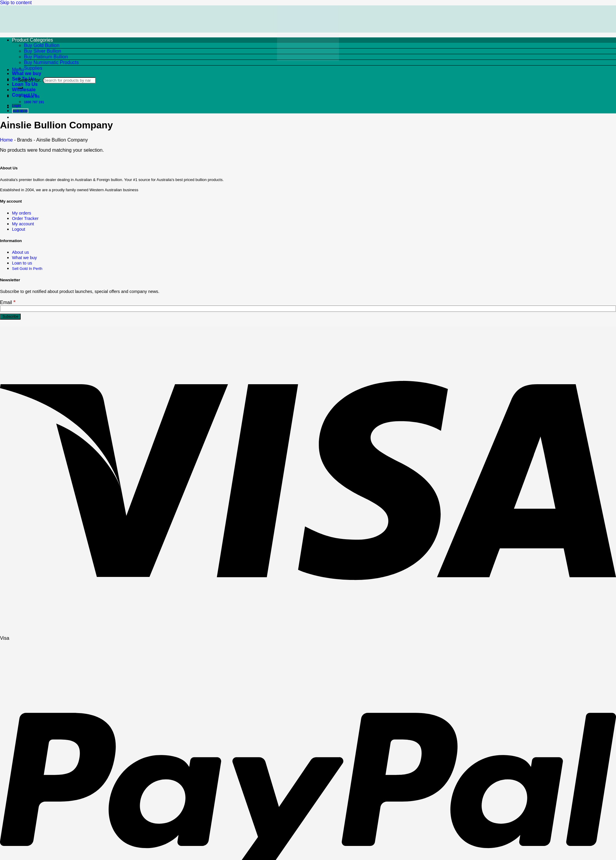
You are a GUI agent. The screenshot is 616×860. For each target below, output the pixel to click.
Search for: (30, 80)
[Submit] (20, 88)
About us (21, 252)
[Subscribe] (10, 317)
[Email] (308, 309)
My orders (22, 213)
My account (23, 224)
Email (8, 302)
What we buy (24, 258)
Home (6, 140)
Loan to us (22, 263)
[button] (18, 70)
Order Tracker (25, 218)
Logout (19, 229)
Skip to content (16, 3)
